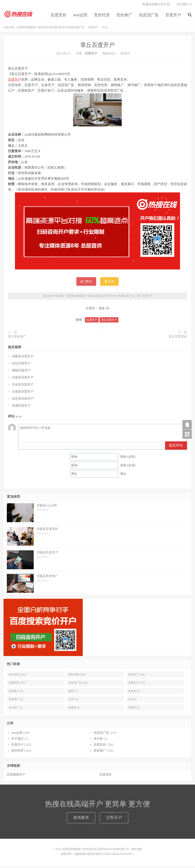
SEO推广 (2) (16, 709)
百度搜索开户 (16, 776)
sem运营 (80, 16)
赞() (86, 283)
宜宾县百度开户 (23, 400)
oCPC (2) (73, 701)
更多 (102, 310)
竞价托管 (102, 16)
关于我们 (17, 740)
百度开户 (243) (137, 684)
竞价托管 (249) (77, 676)
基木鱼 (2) (134, 693)
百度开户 (173, 16)
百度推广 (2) (16, 701)
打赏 (109, 283)
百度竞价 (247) (17, 684)
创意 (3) (73, 693)
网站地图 (137, 851)
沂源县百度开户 (23, 393)
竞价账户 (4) (16, 693)
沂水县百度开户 (23, 386)
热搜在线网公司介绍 (156, 6)
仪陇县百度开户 (23, 358)
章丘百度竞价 (178, 338)
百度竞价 (59, 16)
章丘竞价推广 (17, 338)
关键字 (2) (134, 709)
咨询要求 (81, 819)
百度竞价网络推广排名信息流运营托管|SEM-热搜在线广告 (19, 16)
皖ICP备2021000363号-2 (120, 856)
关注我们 (183, 6)
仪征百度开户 (21, 365)
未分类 (98, 740)
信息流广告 (149, 16)
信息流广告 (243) (78, 684)
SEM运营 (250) (17, 676)
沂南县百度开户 (23, 379)
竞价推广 (124, 16)
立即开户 (114, 819)
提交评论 (176, 447)
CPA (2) (132, 701)
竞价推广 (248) (137, 676)
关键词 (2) (74, 709)
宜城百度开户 (21, 407)
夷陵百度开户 (21, 372)
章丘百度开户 (97, 47)
